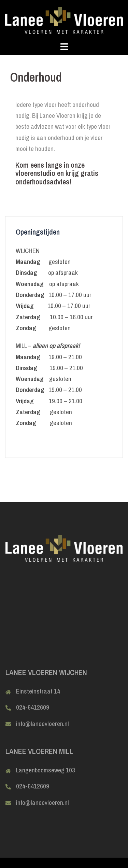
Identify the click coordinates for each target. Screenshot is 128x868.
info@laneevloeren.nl (42, 724)
